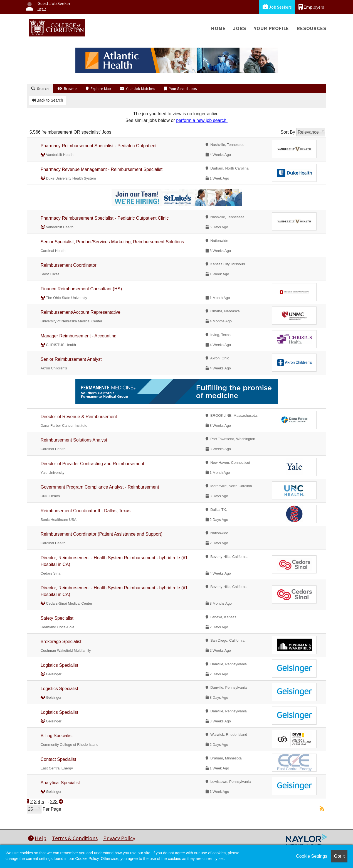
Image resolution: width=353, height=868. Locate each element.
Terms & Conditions (75, 838)
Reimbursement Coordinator (69, 265)
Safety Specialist (57, 618)
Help (37, 838)
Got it (339, 856)
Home (218, 28)
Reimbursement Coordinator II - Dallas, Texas (86, 511)
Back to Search (47, 100)
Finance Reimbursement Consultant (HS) (81, 289)
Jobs (240, 28)
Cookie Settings (312, 856)
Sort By (288, 132)
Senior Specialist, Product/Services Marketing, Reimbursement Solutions (112, 242)
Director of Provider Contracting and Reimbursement (92, 464)
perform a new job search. (202, 120)
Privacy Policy (119, 838)
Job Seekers (277, 7)
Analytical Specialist (60, 783)
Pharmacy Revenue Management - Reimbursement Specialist (102, 169)
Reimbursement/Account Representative (81, 312)
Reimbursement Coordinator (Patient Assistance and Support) (102, 534)
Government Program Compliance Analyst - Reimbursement (100, 487)
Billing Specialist (57, 736)
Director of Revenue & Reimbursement (79, 417)
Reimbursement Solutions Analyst (74, 440)
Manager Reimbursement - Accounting (79, 336)
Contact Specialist (58, 759)
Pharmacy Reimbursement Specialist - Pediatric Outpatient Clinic (105, 218)
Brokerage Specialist (61, 642)
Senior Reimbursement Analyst (71, 359)
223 (54, 802)
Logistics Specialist (59, 665)
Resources (311, 28)
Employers (311, 7)
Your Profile (272, 28)
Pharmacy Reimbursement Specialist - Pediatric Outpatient (99, 146)
